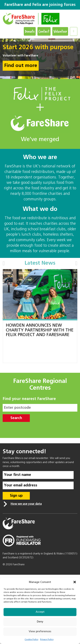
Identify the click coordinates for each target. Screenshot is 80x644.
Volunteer (60, 31)
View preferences (40, 631)
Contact (44, 31)
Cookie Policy (31, 640)
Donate (30, 31)
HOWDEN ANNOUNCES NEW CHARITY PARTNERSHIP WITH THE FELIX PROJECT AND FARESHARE (40, 330)
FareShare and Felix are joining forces (40, 5)
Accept (40, 612)
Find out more (21, 66)
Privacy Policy (47, 640)
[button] (75, 582)
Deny (40, 622)
